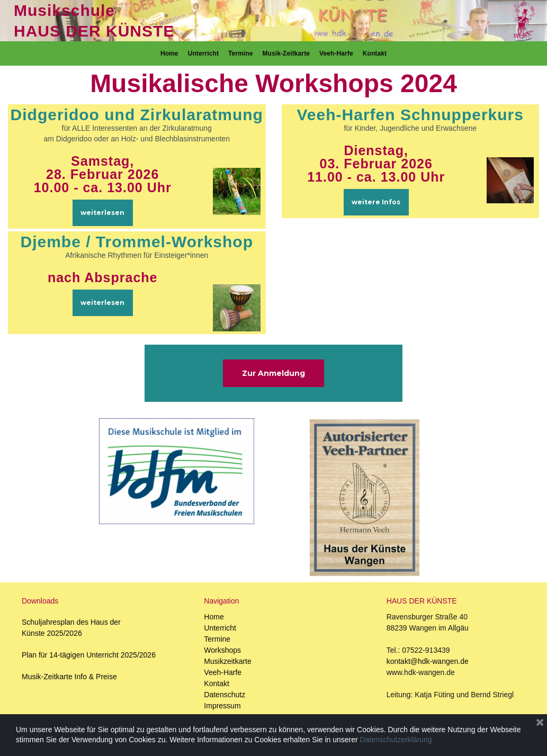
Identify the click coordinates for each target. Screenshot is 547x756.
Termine (241, 53)
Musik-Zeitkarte (286, 53)
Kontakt (375, 53)
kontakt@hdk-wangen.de (428, 661)
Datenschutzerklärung (396, 740)
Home (169, 53)
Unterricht (203, 53)
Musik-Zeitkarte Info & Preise (69, 677)
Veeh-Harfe (336, 53)
